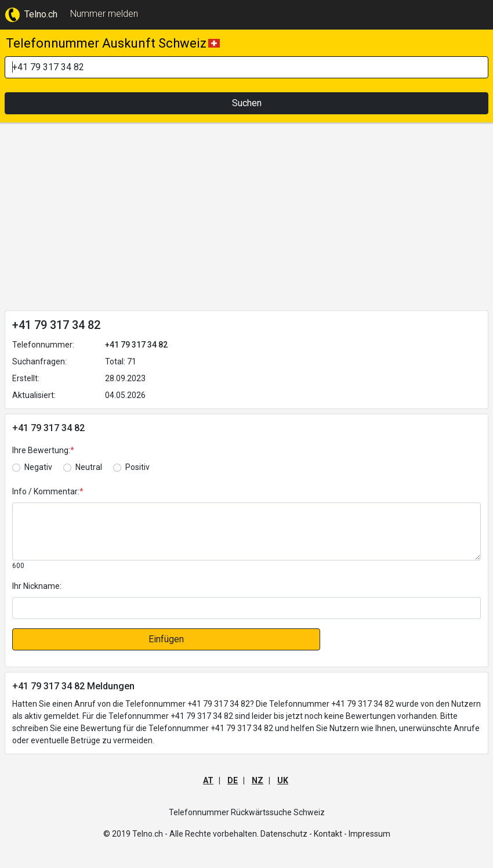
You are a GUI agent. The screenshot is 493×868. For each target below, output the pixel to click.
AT (208, 780)
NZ (258, 780)
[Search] (246, 67)
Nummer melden (104, 14)
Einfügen (166, 639)
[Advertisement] (246, 219)
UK (283, 780)
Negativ (38, 467)
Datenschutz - (286, 834)
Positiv (137, 467)
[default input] (246, 608)
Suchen (247, 103)
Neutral (89, 467)
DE (233, 780)
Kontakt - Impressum (352, 834)
